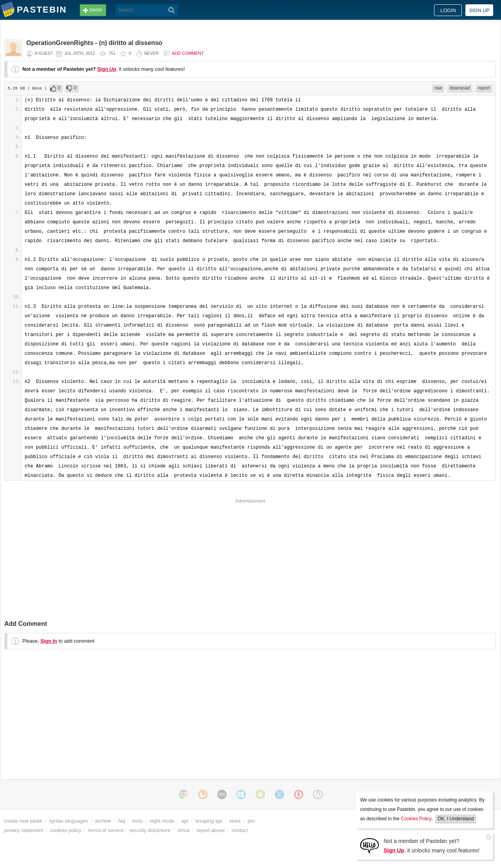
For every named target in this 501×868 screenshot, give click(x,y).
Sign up (479, 10)
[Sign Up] (369, 845)
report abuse (211, 830)
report (484, 88)
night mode (162, 821)
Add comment (188, 53)
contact (240, 830)
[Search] (172, 10)
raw (438, 88)
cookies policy (66, 830)
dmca (183, 830)
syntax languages (68, 821)
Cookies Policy (416, 819)
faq (122, 821)
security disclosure (150, 830)
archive (103, 821)
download (460, 88)
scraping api (208, 821)
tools (137, 821)
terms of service (106, 830)
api (185, 821)
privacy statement (23, 830)
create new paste (23, 821)
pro (251, 821)
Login (448, 10)
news (235, 821)
